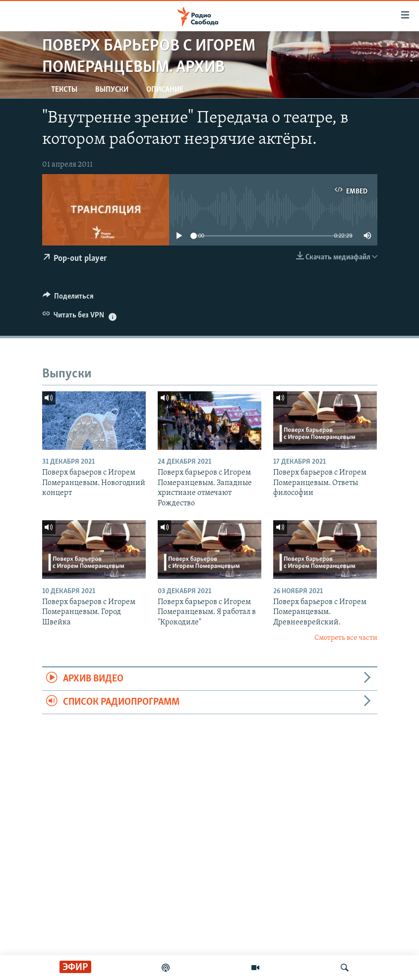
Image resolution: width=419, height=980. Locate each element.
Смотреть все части (346, 638)
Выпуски (112, 90)
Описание (165, 90)
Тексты (64, 90)
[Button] (68, 299)
